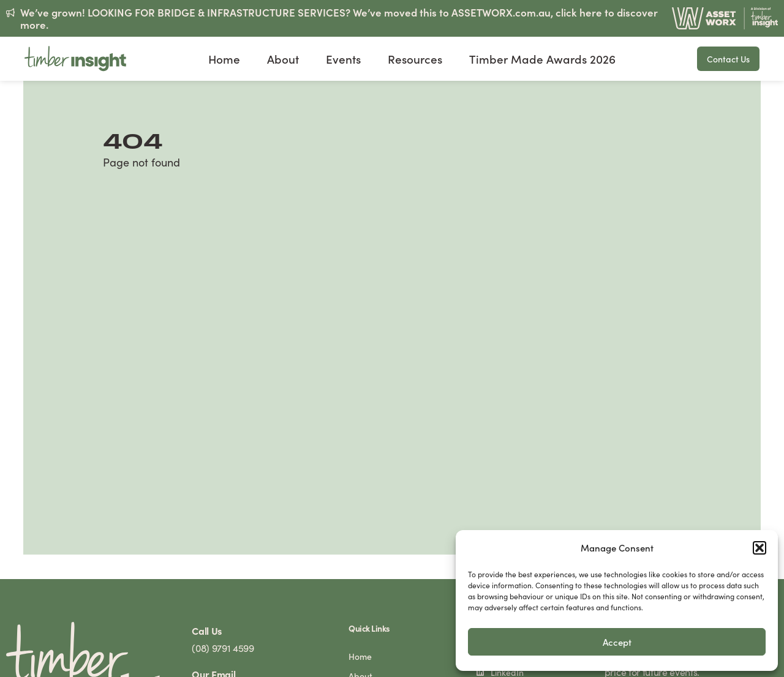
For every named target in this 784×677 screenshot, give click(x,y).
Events (343, 59)
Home (224, 59)
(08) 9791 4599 (223, 648)
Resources (415, 59)
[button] (759, 548)
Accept (617, 642)
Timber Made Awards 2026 (542, 59)
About (283, 59)
